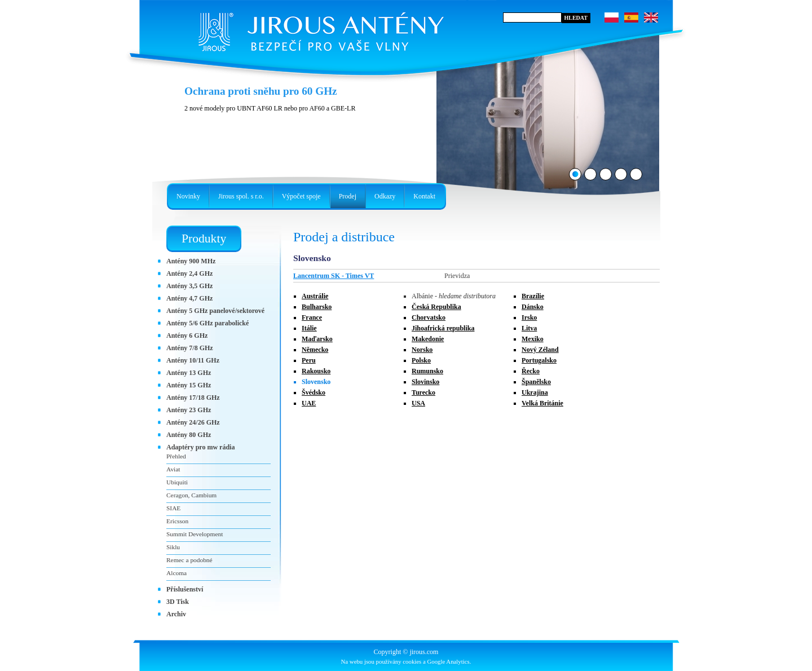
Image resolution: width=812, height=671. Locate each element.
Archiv (176, 614)
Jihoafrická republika (443, 328)
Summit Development (195, 534)
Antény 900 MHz (191, 261)
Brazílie (533, 296)
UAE (309, 403)
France (312, 317)
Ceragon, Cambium (191, 495)
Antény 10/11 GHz (193, 360)
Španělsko (536, 382)
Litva (529, 328)
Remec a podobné (189, 560)
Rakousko (316, 371)
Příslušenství (185, 589)
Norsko (422, 350)
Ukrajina (535, 392)
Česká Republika (436, 307)
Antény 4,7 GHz (189, 298)
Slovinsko (425, 382)
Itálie (309, 328)
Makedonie (428, 339)
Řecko (531, 371)
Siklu (173, 547)
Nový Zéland (540, 350)
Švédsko (314, 392)
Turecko (423, 392)
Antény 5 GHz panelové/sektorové (215, 311)
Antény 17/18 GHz (193, 398)
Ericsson (177, 521)
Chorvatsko (429, 317)
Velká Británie (542, 403)
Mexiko (533, 339)
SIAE (173, 508)
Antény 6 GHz (187, 335)
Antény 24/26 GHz (193, 422)
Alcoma (176, 573)
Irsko (529, 317)
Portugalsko (539, 360)
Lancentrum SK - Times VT (334, 276)
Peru (309, 360)
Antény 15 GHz (189, 385)
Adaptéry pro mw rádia (200, 447)
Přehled (176, 456)
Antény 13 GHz (189, 373)
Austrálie (315, 296)
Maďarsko (317, 339)
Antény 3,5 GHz (189, 286)
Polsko (421, 360)
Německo (315, 350)
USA (418, 403)
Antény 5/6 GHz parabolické (208, 323)
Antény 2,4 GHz (189, 273)
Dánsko (533, 307)
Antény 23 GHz (189, 410)
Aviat (173, 469)
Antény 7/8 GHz (190, 348)
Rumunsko (427, 371)
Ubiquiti (177, 482)
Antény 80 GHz (189, 435)
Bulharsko (317, 307)
